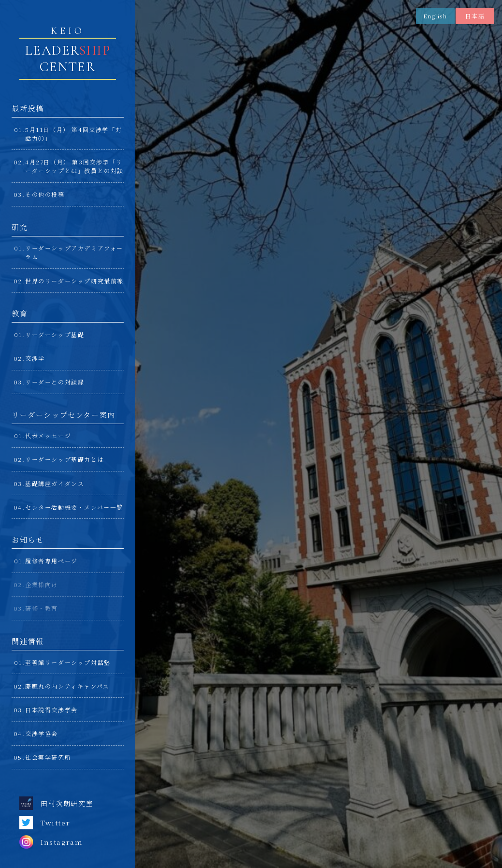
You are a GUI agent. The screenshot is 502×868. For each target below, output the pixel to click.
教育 (20, 313)
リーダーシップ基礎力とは (65, 459)
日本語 (475, 16)
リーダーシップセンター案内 (64, 415)
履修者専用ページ (51, 561)
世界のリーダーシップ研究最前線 (74, 281)
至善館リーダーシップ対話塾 (68, 662)
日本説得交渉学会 (51, 710)
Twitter (45, 823)
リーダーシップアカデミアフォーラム (74, 252)
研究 (20, 227)
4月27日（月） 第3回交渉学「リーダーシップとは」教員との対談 (74, 166)
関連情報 (28, 641)
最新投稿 (28, 108)
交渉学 (35, 358)
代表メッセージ (48, 435)
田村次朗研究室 (56, 803)
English (435, 16)
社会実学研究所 (48, 757)
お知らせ (28, 539)
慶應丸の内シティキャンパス (67, 686)
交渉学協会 (42, 733)
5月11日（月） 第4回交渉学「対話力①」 (73, 134)
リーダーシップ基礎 (55, 334)
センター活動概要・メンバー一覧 (74, 507)
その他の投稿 (45, 194)
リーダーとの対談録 (55, 382)
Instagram (51, 842)
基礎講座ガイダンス (55, 483)
